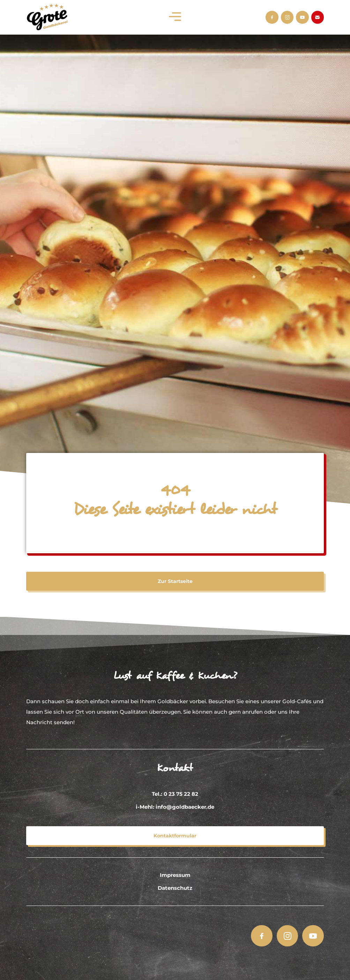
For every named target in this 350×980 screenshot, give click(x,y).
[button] (175, 17)
